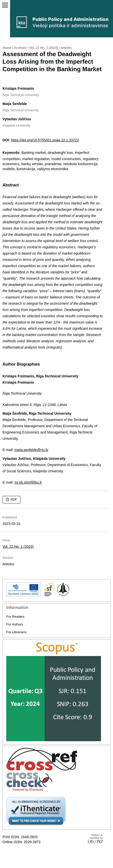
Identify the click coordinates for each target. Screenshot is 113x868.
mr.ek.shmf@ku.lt (28, 482)
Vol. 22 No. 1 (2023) (44, 48)
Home (7, 48)
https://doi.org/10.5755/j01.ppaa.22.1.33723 (45, 140)
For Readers (15, 617)
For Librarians (16, 632)
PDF (13, 500)
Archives (20, 48)
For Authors (15, 624)
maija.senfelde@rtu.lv (31, 450)
